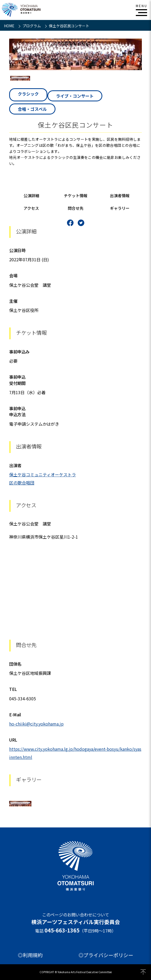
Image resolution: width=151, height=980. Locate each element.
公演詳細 (31, 196)
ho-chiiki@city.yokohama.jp (36, 724)
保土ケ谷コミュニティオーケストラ (43, 475)
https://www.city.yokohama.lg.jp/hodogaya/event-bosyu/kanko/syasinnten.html (75, 753)
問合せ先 (76, 208)
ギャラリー (120, 208)
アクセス (31, 208)
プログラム (32, 26)
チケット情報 (76, 196)
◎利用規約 (30, 955)
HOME (10, 26)
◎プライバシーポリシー (106, 955)
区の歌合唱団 (22, 483)
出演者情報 (120, 196)
